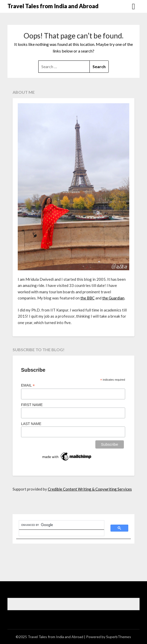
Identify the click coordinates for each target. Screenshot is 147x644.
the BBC (88, 298)
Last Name (31, 424)
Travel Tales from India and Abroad (53, 6)
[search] (59, 525)
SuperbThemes (119, 637)
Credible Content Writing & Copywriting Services (90, 489)
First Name (32, 405)
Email (28, 385)
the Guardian (113, 298)
